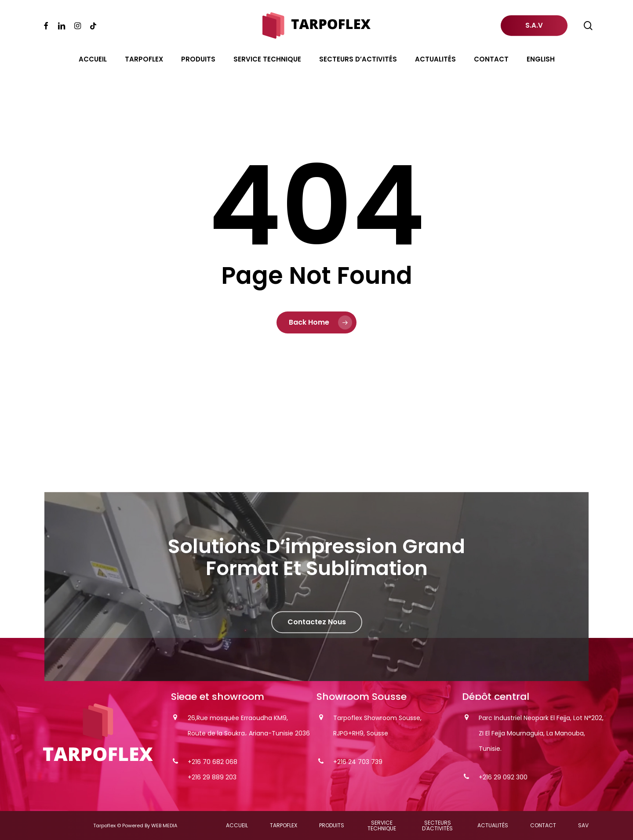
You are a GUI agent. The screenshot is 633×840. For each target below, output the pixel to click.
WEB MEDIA (164, 826)
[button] (317, 640)
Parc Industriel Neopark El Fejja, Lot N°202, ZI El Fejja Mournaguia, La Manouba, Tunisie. (541, 733)
